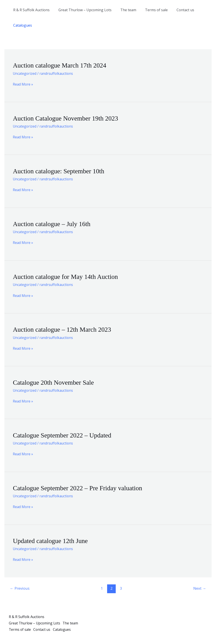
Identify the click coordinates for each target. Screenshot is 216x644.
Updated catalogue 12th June (51, 541)
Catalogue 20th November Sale (54, 382)
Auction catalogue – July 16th (52, 224)
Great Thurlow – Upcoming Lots (82, 10)
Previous (20, 588)
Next (199, 588)
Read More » (23, 84)
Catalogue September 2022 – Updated (63, 435)
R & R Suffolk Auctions (31, 10)
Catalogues (22, 25)
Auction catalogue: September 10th (60, 171)
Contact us (177, 10)
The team (124, 10)
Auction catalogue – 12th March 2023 (63, 329)
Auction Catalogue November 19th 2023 (67, 118)
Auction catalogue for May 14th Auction (66, 277)
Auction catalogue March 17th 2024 (61, 65)
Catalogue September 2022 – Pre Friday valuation (79, 488)
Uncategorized (25, 73)
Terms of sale (150, 10)
